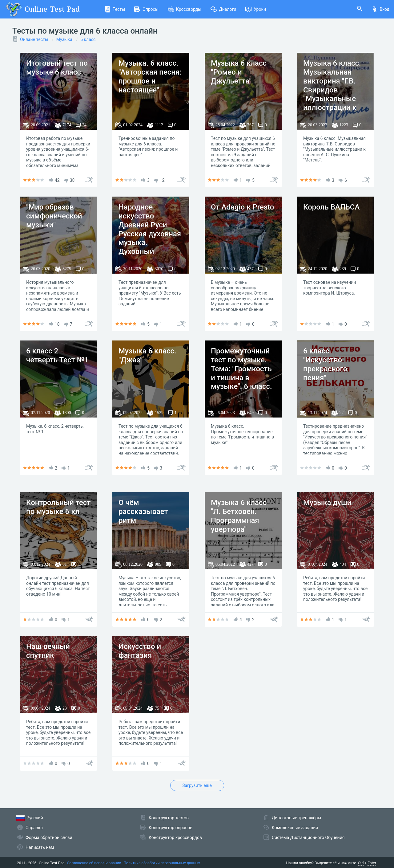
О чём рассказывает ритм (143, 511)
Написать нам (40, 847)
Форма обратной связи (49, 837)
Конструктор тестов (169, 818)
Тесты (115, 9)
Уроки (256, 9)
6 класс (88, 39)
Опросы (146, 9)
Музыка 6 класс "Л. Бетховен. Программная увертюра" (239, 516)
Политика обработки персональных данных (162, 863)
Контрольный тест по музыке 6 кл (58, 507)
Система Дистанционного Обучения (308, 837)
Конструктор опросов (171, 828)
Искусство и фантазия (140, 651)
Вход (380, 9)
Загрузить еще (197, 785)
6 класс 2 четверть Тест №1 (57, 355)
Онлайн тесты (34, 39)
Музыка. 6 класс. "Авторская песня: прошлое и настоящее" (150, 76)
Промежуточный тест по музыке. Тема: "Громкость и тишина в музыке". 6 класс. (241, 369)
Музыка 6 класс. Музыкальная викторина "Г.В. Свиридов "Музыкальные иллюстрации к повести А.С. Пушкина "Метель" (335, 94)
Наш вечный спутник (48, 651)
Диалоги (223, 9)
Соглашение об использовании (94, 863)
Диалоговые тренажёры (296, 818)
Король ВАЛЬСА (331, 207)
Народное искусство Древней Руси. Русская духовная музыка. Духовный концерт (150, 234)
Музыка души (327, 503)
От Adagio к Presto (242, 207)
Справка (34, 828)
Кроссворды (185, 9)
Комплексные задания (295, 828)
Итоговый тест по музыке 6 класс (57, 68)
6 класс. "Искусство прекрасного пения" (325, 364)
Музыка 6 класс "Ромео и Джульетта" (239, 72)
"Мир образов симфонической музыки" (54, 216)
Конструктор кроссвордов (175, 837)
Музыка (64, 39)
